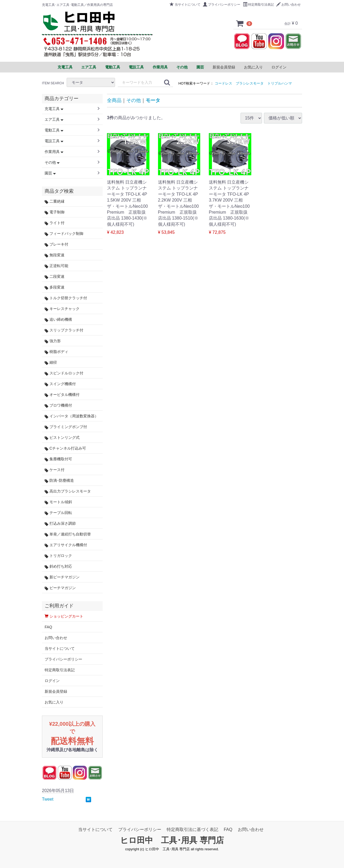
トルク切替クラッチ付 (66, 298)
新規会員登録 (224, 67)
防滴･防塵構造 (59, 481)
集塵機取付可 (58, 459)
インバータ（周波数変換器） (71, 416)
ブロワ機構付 (58, 405)
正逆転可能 (56, 266)
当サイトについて (185, 5)
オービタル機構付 (62, 395)
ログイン (279, 67)
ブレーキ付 (56, 244)
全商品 (114, 100)
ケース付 (55, 470)
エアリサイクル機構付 (66, 545)
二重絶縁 (55, 201)
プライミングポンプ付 (66, 427)
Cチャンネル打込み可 (65, 448)
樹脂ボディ (56, 352)
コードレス (223, 83)
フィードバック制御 (64, 234)
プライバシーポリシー (222, 5)
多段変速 (55, 287)
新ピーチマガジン (62, 577)
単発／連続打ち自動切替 (68, 534)
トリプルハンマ (280, 83)
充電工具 (54, 109)
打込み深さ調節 (60, 524)
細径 (51, 362)
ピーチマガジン (60, 588)
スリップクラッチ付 (64, 330)
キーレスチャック (62, 309)
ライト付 (55, 223)
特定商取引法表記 (258, 5)
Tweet (48, 799)
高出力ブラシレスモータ (68, 491)
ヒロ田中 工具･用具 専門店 (172, 840)
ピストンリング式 (62, 438)
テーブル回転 (58, 513)
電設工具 (54, 141)
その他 (134, 100)
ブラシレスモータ (250, 83)
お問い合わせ (289, 5)
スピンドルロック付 (64, 373)
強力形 (53, 341)
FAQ (48, 627)
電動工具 (54, 130)
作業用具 (54, 152)
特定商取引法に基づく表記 (192, 829)
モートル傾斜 (58, 502)
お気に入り (253, 67)
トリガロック (58, 556)
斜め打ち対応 (58, 566)
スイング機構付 (60, 384)
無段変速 (55, 255)
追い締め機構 (58, 320)
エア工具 (54, 119)
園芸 (50, 173)
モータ (153, 100)
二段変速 (55, 277)
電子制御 (55, 212)
